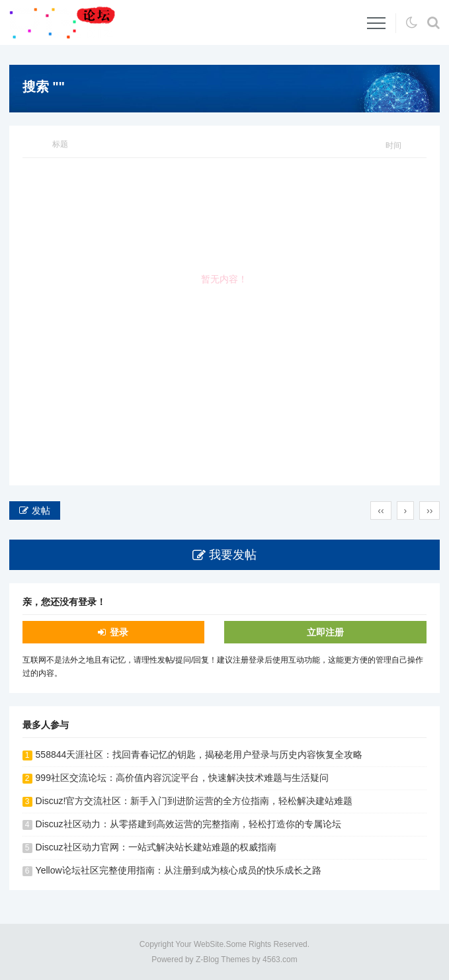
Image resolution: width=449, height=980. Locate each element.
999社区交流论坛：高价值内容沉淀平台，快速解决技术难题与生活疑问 (182, 778)
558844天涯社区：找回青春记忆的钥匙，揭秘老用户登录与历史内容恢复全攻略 (199, 755)
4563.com (280, 960)
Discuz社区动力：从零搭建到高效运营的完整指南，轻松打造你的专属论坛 (188, 824)
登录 (119, 632)
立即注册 (325, 632)
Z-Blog (207, 960)
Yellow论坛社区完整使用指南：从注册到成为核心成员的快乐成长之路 (179, 870)
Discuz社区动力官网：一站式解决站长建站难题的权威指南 (156, 847)
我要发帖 (233, 555)
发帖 (41, 510)
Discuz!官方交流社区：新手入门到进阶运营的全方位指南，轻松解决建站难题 (194, 801)
